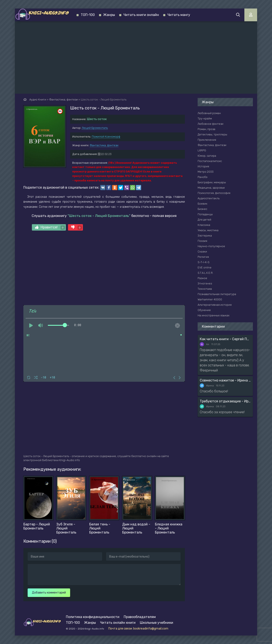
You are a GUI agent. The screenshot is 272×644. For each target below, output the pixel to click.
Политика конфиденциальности (93, 617)
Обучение (204, 310)
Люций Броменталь (95, 128)
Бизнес (202, 209)
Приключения (207, 140)
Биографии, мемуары (212, 182)
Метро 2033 (206, 172)
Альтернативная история (215, 305)
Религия (203, 257)
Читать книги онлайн (141, 15)
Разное (202, 278)
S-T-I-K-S (204, 262)
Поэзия (202, 241)
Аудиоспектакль (209, 198)
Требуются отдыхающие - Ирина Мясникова (225, 401)
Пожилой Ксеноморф (106, 137)
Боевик (203, 204)
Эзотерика (205, 236)
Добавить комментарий (49, 593)
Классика (204, 225)
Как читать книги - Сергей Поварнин (225, 339)
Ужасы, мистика (208, 230)
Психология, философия (214, 193)
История (203, 166)
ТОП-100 (88, 15)
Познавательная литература (217, 294)
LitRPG (202, 150)
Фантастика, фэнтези (104, 145)
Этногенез (205, 283)
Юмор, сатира (207, 156)
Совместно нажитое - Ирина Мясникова (225, 380)
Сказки (202, 252)
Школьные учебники (157, 623)
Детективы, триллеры (212, 134)
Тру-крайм (205, 118)
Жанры (109, 15)
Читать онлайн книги (118, 623)
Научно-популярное (211, 246)
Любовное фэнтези (210, 124)
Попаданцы (205, 214)
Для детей (204, 220)
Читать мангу (179, 15)
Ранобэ (203, 177)
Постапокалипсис (210, 161)
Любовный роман (209, 113)
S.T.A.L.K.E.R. (205, 273)
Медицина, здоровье (211, 188)
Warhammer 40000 (210, 299)
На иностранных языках (214, 315)
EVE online (205, 267)
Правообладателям (140, 617)
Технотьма (205, 289)
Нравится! (50, 227)
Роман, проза (206, 129)
